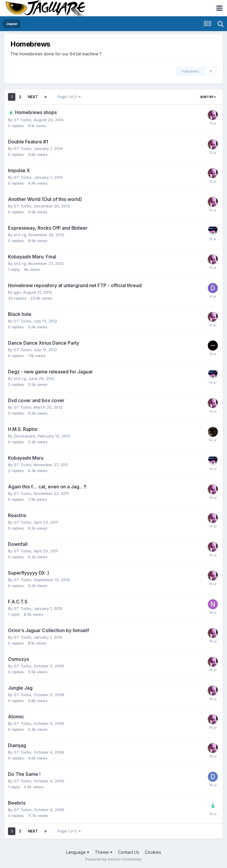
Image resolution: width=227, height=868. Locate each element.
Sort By (208, 97)
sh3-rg (20, 235)
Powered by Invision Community (113, 859)
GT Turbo (22, 120)
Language (78, 852)
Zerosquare (25, 436)
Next (33, 97)
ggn (17, 292)
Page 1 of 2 (69, 97)
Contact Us (129, 852)
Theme (104, 852)
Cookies (153, 852)
